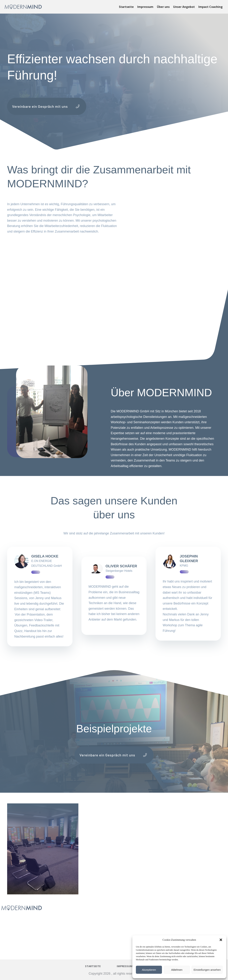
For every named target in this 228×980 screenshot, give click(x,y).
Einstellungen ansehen (207, 970)
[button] (221, 940)
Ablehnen (177, 970)
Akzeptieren (149, 970)
